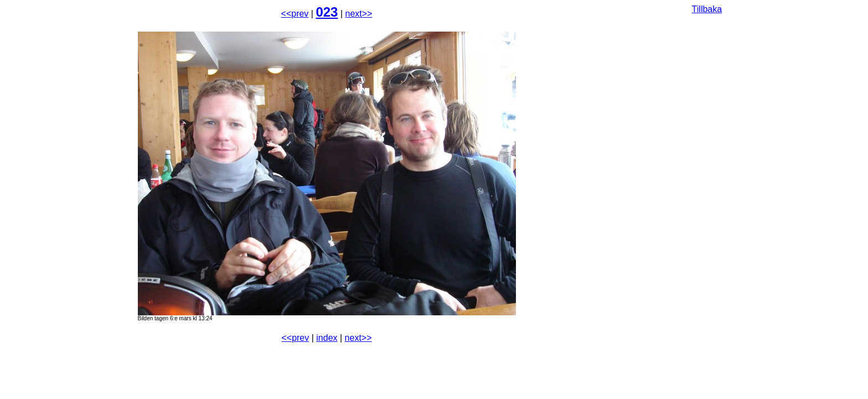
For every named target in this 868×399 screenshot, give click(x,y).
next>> (359, 14)
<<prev (295, 14)
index (327, 338)
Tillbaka (707, 9)
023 (327, 12)
